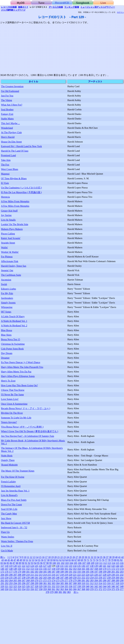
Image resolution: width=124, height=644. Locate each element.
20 (55, 557)
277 (66, 580)
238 (24, 578)
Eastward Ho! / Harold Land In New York (21, 146)
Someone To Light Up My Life (16, 418)
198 (100, 572)
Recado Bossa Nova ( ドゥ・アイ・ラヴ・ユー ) (26, 408)
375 (113, 589)
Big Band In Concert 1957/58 (15, 523)
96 (41, 563)
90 (23, 563)
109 (93, 563)
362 (58, 589)
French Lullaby (8, 482)
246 (58, 578)
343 (100, 586)
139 (96, 566)
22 (62, 557)
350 (7, 589)
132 (66, 566)
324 (19, 586)
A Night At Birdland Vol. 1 (14, 321)
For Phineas (7, 257)
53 (33, 560)
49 (21, 560)
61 (57, 560)
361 (53, 589)
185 (45, 572)
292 (7, 583)
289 (117, 580)
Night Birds (7, 456)
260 (117, 578)
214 (45, 575)
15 (40, 557)
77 (106, 560)
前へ (3, 557)
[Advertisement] (62, 48)
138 (92, 566)
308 (75, 583)
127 (45, 566)
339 (83, 586)
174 (122, 569)
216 (53, 575)
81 (118, 560)
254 (92, 578)
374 (109, 589)
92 (29, 563)
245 (53, 578)
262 (2, 580)
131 (62, 566)
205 (7, 575)
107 (84, 563)
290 (122, 580)
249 (71, 578)
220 (71, 575)
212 (36, 575)
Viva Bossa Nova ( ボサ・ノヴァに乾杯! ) (22, 427)
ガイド (23, 7)
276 (62, 580)
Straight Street (8, 243)
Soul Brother (7, 109)
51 (27, 560)
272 (45, 580)
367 (79, 589)
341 (92, 586)
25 (71, 557)
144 (117, 566)
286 (105, 580)
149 (15, 569)
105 (75, 563)
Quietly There (8, 460)
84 (5, 563)
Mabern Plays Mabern (12, 229)
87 (14, 563)
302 (49, 583)
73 (94, 560)
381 (60, 592)
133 (70, 566)
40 (116, 557)
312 (92, 583)
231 (117, 575)
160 (62, 569)
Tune (41, 3)
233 (2, 578)
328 (36, 586)
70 (85, 560)
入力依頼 (56, 7)
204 (2, 575)
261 (122, 578)
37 (107, 557)
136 (83, 566)
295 (19, 583)
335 (66, 586)
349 (2, 589)
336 (71, 586)
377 (122, 589)
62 (60, 560)
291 (2, 583)
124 (32, 566)
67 (76, 560)
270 (36, 580)
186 (49, 572)
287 (109, 580)
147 (7, 569)
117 (2, 566)
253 (88, 578)
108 (88, 563)
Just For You (7, 96)
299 (37, 583)
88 (17, 563)
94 (35, 563)
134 (75, 566)
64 (66, 560)
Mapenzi (5, 174)
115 (117, 563)
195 (88, 572)
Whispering (7, 307)
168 (96, 569)
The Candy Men (9, 514)
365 (71, 589)
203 (122, 572)
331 (49, 586)
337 (75, 586)
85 (8, 563)
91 (26, 563)
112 (105, 563)
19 (52, 557)
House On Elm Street (11, 142)
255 (96, 578)
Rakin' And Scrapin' (11, 238)
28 (80, 557)
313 (96, 583)
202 (117, 572)
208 (19, 575)
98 (47, 563)
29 (83, 557)
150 (19, 569)
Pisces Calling (8, 234)
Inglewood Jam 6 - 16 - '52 (14, 527)
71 (88, 560)
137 (87, 566)
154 (36, 569)
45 (9, 560)
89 (20, 563)
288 (113, 580)
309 (79, 583)
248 (66, 578)
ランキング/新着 (72, 7)
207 (15, 575)
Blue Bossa (7, 330)
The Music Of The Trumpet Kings (18, 471)
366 (75, 589)
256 (100, 578)
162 (71, 569)
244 (49, 578)
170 (105, 569)
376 (117, 589)
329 (41, 586)
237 (19, 578)
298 (32, 583)
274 (53, 580)
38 (110, 557)
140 (100, 566)
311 (88, 583)
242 (41, 578)
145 (122, 566)
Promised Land (8, 155)
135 (79, 566)
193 (79, 572)
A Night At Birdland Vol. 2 (14, 326)
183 (36, 572)
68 (79, 560)
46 (12, 560)
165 (83, 569)
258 (109, 578)
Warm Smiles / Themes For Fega (17, 541)
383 (69, 592)
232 (122, 575)
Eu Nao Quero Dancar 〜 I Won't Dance (21, 362)
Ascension (6, 280)
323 (15, 586)
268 (28, 580)
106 (80, 563)
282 (88, 580)
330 (45, 586)
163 (75, 569)
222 (79, 575)
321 (7, 586)
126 (41, 566)
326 (28, 586)
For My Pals (7, 293)
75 (100, 560)
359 (45, 589)
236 (15, 578)
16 (43, 557)
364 (66, 589)
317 (113, 583)
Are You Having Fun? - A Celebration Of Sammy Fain (27, 436)
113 (109, 563)
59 (51, 560)
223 (83, 575)
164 (79, 569)
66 (73, 560)
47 (15, 560)
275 (58, 580)
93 (32, 563)
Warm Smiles (8, 537)
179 (19, 572)
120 (15, 566)
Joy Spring (6, 215)
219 (66, 575)
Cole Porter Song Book (12, 349)
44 (6, 560)
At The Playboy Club (11, 132)
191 (71, 572)
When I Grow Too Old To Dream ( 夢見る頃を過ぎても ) (30, 431)
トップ (13, 10)
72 (91, 560)
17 (46, 557)
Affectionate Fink (10, 261)
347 (117, 586)
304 (58, 583)
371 (96, 589)
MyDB (21, 3)
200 (109, 572)
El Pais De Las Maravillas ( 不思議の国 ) (21, 192)
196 (92, 572)
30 (86, 557)
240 (32, 578)
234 (7, 578)
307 (71, 583)
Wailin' (4, 247)
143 (113, 566)
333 (58, 586)
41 (119, 557)
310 (83, 583)
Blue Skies (6, 335)
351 (11, 589)
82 (121, 560)
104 (71, 563)
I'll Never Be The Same (12, 395)
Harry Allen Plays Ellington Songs (18, 376)
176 (7, 572)
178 (15, 572)
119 (11, 566)
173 (117, 569)
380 (56, 592)
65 (70, 560)
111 (101, 563)
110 (97, 563)
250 (75, 578)
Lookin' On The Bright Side (15, 224)
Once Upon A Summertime (14, 404)
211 (32, 575)
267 (24, 580)
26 (74, 557)
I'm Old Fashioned (10, 91)
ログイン (120, 12)
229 (109, 575)
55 (39, 560)
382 (65, 592)
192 (75, 572)
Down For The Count (11, 505)
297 (28, 583)
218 (62, 575)
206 (11, 575)
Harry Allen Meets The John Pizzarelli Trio (22, 367)
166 (88, 569)
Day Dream (7, 353)
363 (62, 589)
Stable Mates (7, 119)
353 (19, 589)
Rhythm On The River (12, 413)
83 (2, 563)
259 (113, 578)
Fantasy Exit (7, 114)
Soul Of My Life (9, 509)
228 (105, 575)
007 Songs (6, 312)
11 (28, 557)
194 (83, 572)
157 (49, 569)
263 (7, 580)
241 (36, 578)
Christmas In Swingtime (13, 344)
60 (54, 560)
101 (58, 563)
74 (97, 560)
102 (63, 563)
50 (24, 560)
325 (24, 586)
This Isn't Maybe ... (10, 123)
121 (19, 566)
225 (92, 575)
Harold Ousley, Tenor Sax (14, 266)
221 (75, 575)
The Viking (7, 100)
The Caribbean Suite (11, 275)
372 (100, 589)
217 (58, 575)
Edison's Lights (9, 289)
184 (41, 572)
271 (41, 580)
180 (24, 572)
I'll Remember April (11, 486)
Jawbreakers (7, 298)
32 (92, 557)
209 (24, 575)
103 (67, 563)
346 (113, 586)
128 (49, 566)
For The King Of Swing (13, 477)
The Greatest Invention (12, 86)
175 (2, 572)
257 (105, 578)
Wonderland (7, 128)
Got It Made (7, 551)
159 (58, 569)
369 (88, 589)
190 (66, 572)
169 (100, 569)
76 (103, 560)
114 (113, 563)
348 (122, 586)
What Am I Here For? (12, 105)
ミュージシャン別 (98, 7)
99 (50, 563)
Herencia (5, 197)
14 (37, 557)
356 (32, 589)
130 (58, 566)
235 (11, 578)
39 (113, 557)
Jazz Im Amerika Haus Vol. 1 (15, 491)
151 (24, 569)
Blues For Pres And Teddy (14, 500)
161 (66, 569)
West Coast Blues (10, 169)
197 (96, 572)
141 (105, 566)
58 (48, 560)
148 (11, 569)
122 (24, 566)
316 (109, 583)
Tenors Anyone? (9, 422)
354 (24, 589)
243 (45, 578)
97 (44, 563)
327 (32, 586)
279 (75, 580)
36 (104, 557)
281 (83, 580)
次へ (76, 592)
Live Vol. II (7, 546)
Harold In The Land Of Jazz (15, 151)
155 (41, 569)
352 (15, 589)
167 (92, 569)
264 (11, 580)
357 (36, 589)
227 (100, 575)
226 (96, 575)
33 (95, 557)
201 (113, 572)
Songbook (83, 3)
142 (109, 566)
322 (11, 586)
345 (109, 586)
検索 (9, 7)
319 (122, 583)
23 (65, 557)
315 (105, 583)
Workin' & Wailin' (10, 252)
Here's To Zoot (8, 381)
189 (62, 572)
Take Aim (6, 160)
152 (28, 569)
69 (82, 560)
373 (105, 589)
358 (41, 589)
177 (11, 572)
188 (58, 572)
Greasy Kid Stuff (9, 211)
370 (92, 589)
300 (41, 583)
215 (49, 575)
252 (83, 578)
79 (112, 560)
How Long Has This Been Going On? (19, 385)
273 (49, 580)
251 (79, 578)
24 (68, 557)
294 (15, 583)
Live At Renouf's (9, 495)
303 (54, 583)
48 (18, 560)
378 (48, 592)
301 (45, 583)
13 (34, 557)
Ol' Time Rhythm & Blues (14, 178)
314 (100, 583)
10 (25, 557)
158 (53, 569)
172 (113, 569)
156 (45, 569)
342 (96, 586)
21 (59, 557)
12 (31, 557)
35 (101, 557)
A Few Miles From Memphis (15, 201)
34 (98, 557)
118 (7, 566)
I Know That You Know (13, 390)
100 (54, 563)
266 (19, 580)
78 (109, 560)
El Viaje (5, 183)
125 (36, 566)
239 (28, 578)
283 (92, 580)
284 (96, 580)
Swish (4, 284)
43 (3, 560)
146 (2, 569)
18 (49, 557)
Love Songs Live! (10, 399)
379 (52, 592)
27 (77, 557)
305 (62, 583)
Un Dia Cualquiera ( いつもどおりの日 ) (21, 188)
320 (2, 586)
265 (15, 580)
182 (32, 572)
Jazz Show (6, 518)
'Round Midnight (9, 465)
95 (38, 563)
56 (42, 560)
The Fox (5, 165)
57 (45, 560)
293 (11, 583)
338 (79, 586)
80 (115, 560)
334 (62, 586)
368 (83, 589)
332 (53, 586)
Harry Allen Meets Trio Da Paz (16, 372)
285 (100, 580)
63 (63, 560)
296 (24, 583)
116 (122, 563)
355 (28, 589)
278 (71, 580)
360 (49, 589)
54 (36, 560)
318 (117, 583)
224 (88, 575)
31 (89, 557)
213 (41, 575)
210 (28, 575)
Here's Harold (8, 137)
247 (62, 578)
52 (30, 560)
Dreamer (5, 358)
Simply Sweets (8, 303)
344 (105, 586)
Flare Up (5, 532)
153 (32, 569)
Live (103, 3)
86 (11, 563)
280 (79, 580)
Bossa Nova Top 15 (11, 339)
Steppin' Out (7, 270)
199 (105, 572)
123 (28, 566)
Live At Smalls (8, 220)
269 (32, 580)
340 (88, 586)
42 (122, 557)
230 (113, 575)
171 (109, 569)
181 (28, 572)
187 (53, 572)
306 (66, 583)
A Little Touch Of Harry (13, 316)
